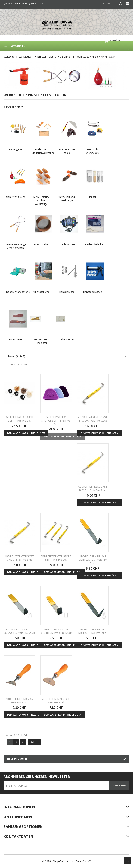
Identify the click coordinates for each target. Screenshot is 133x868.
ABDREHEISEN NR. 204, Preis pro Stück (56, 701)
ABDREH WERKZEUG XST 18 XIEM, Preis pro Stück (93, 488)
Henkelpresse (67, 292)
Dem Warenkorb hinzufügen (26, 433)
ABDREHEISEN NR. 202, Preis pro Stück (19, 701)
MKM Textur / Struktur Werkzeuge (41, 200)
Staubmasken (67, 244)
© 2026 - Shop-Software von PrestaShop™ (67, 861)
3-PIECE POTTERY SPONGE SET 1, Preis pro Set (56, 421)
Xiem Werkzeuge (16, 197)
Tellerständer (67, 339)
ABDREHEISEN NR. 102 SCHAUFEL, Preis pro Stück (19, 631)
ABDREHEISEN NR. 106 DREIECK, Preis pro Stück (93, 631)
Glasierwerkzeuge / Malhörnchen (16, 246)
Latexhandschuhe (93, 244)
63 (32, 742)
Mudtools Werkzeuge (92, 151)
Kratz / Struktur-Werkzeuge (67, 199)
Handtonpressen (93, 292)
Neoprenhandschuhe (16, 292)
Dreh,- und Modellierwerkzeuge (41, 151)
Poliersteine (16, 339)
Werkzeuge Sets (16, 149)
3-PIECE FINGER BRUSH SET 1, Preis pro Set (19, 419)
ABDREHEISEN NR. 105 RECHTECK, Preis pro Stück (56, 631)
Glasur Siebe (41, 244)
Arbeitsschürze (41, 292)
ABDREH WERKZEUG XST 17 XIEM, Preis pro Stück (93, 419)
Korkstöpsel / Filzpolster (41, 341)
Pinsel (92, 197)
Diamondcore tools (67, 151)
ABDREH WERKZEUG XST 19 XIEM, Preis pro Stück (19, 558)
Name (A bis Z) (68, 356)
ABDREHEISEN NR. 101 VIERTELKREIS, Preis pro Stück (93, 560)
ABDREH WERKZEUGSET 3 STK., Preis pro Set (56, 558)
